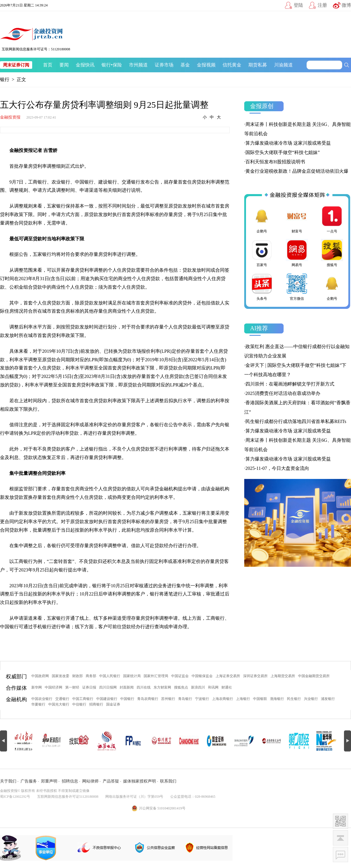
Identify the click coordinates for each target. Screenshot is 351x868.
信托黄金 (232, 65)
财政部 (78, 676)
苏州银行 (168, 699)
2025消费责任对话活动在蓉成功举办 (283, 393)
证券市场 (164, 65)
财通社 (227, 687)
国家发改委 (61, 676)
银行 (106, 65)
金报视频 (206, 65)
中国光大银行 (59, 704)
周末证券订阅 (16, 65)
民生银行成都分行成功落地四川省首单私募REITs (296, 421)
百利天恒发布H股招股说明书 (275, 162)
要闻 (64, 65)
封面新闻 (127, 687)
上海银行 (243, 699)
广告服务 (29, 781)
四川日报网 (108, 687)
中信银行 (79, 704)
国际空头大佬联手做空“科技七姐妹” (283, 152)
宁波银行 (202, 699)
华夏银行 (38, 704)
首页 (48, 65)
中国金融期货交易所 (314, 676)
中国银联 (260, 699)
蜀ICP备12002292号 (15, 797)
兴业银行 (311, 699)
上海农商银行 (223, 699)
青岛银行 (185, 699)
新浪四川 (198, 687)
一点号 (332, 219)
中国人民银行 (110, 676)
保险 (117, 65)
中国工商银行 (83, 699)
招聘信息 (70, 781)
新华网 (37, 687)
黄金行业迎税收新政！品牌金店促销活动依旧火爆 (297, 171)
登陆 (298, 5)
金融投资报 (10, 117)
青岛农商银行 (148, 699)
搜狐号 (332, 253)
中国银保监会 (202, 676)
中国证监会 (180, 676)
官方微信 (297, 287)
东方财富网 (162, 687)
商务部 (91, 676)
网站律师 (90, 781)
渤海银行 (277, 699)
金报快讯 (85, 65)
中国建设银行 (107, 699)
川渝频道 (283, 65)
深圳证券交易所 (255, 676)
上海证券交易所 (228, 676)
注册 (322, 5)
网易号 (297, 253)
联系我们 (168, 781)
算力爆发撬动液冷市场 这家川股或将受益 (288, 143)
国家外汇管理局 (156, 676)
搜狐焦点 (181, 687)
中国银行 (127, 699)
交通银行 (62, 699)
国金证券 (113, 704)
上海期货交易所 (283, 676)
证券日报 (89, 687)
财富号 (297, 219)
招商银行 (96, 704)
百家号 (262, 253)
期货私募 (258, 65)
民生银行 (294, 699)
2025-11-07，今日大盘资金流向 (277, 468)
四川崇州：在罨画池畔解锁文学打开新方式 (290, 384)
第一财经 (72, 687)
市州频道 (138, 65)
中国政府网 (40, 676)
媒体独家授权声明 (140, 781)
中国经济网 (54, 687)
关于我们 (8, 781)
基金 (185, 65)
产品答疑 (111, 781)
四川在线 (144, 687)
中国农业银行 (42, 699)
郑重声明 (49, 781)
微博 (346, 5)
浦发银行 (328, 699)
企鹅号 (262, 219)
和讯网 (213, 687)
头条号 (262, 287)
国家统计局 (132, 676)
